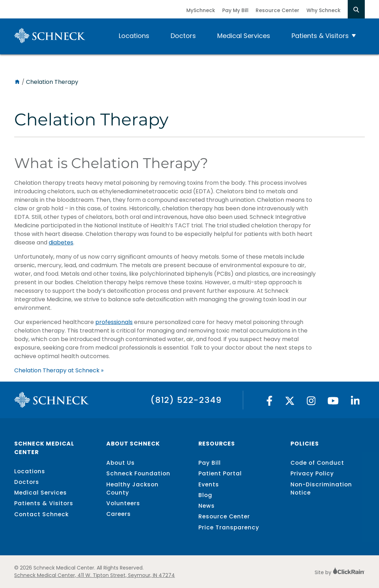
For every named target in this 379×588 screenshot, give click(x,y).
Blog (205, 495)
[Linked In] (355, 403)
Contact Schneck (41, 514)
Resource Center (277, 10)
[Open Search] (356, 9)
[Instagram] (311, 403)
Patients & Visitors (320, 36)
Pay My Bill (235, 10)
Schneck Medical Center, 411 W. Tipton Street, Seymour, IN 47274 (95, 575)
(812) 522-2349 (186, 400)
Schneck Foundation (138, 473)
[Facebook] (269, 403)
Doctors (183, 36)
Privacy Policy (312, 473)
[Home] (17, 82)
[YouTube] (333, 403)
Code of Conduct (317, 463)
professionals (114, 322)
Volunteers (123, 503)
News (207, 506)
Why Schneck (324, 10)
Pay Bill (210, 463)
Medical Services (244, 36)
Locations (134, 36)
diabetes (61, 242)
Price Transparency (229, 527)
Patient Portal (220, 473)
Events (209, 484)
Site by (340, 572)
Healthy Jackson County (132, 489)
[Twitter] (290, 403)
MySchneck (201, 10)
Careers (119, 514)
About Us (121, 463)
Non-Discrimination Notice (321, 489)
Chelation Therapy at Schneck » (59, 370)
